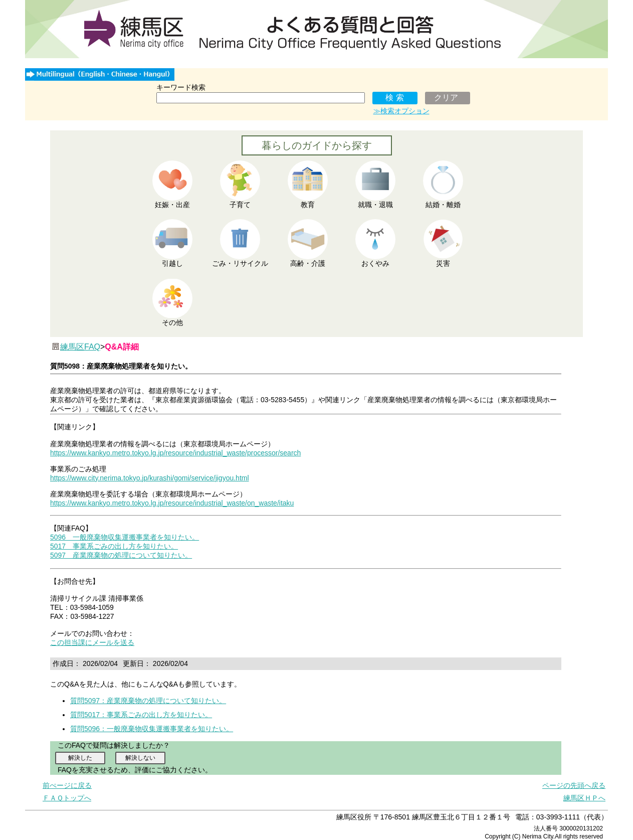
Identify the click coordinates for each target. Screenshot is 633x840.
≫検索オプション (401, 111)
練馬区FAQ (80, 347)
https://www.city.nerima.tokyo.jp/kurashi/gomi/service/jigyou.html (150, 478)
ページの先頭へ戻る (574, 785)
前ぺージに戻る (67, 785)
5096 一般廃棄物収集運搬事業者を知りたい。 (125, 537)
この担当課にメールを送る (92, 642)
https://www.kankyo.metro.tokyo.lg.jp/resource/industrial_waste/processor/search (175, 453)
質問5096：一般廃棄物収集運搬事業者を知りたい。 (152, 729)
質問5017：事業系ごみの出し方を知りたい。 (141, 715)
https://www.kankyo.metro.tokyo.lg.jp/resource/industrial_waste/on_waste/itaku (172, 503)
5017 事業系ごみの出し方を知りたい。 (114, 546)
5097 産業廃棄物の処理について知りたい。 (121, 555)
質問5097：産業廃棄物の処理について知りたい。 (148, 701)
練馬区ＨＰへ (584, 798)
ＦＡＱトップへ (67, 798)
